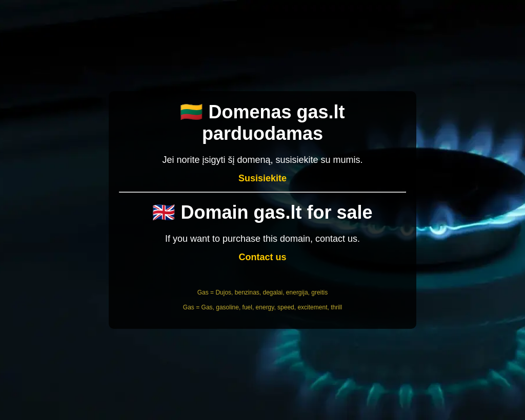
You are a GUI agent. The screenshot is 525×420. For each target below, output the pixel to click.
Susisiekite (262, 178)
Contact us (262, 257)
